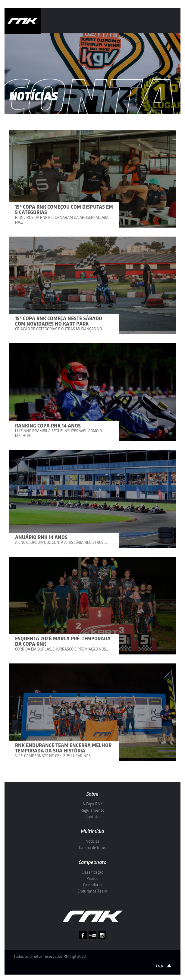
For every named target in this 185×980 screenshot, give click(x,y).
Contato (92, 817)
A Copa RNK (92, 804)
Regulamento (92, 811)
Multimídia (92, 832)
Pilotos (92, 879)
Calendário (92, 885)
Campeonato (92, 863)
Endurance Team (92, 891)
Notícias (92, 842)
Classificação (92, 873)
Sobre (92, 794)
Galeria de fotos (92, 848)
